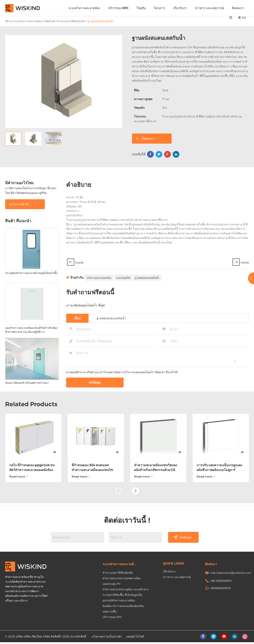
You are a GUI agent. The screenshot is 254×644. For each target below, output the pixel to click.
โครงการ (159, 8)
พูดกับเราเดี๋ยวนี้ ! (23, 249)
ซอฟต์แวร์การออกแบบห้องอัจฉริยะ (124, 608)
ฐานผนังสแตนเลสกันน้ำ (101, 21)
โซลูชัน (141, 8)
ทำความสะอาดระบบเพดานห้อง (122, 580)
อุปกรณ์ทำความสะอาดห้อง (119, 602)
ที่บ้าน (8, 21)
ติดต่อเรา (238, 8)
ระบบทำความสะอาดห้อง (84, 8)
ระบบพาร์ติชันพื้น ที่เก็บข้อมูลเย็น (123, 597)
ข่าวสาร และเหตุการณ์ (210, 8)
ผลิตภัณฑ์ (50, 21)
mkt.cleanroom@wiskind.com (231, 575)
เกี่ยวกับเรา (180, 8)
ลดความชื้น (110, 613)
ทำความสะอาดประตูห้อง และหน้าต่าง (126, 591)
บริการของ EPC (118, 8)
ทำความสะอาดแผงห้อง (99, 323)
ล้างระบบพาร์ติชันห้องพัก (71, 21)
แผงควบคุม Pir (112, 585)
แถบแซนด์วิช (123, 323)
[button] (136, 470)
